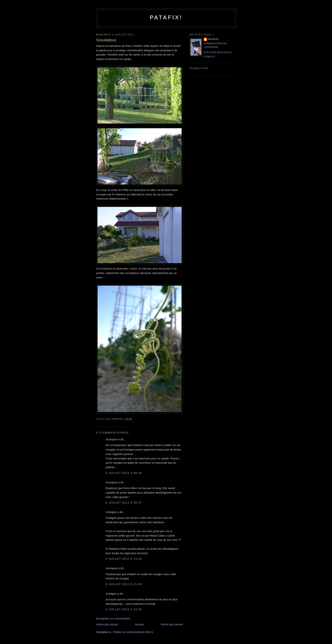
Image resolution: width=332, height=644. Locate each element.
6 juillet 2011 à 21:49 (124, 584)
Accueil (139, 624)
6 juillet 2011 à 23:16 (124, 609)
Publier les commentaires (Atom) (133, 632)
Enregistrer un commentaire (113, 618)
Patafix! (166, 17)
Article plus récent (107, 624)
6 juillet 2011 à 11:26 (124, 559)
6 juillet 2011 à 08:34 (124, 473)
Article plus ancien (172, 624)
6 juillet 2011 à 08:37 (124, 503)
